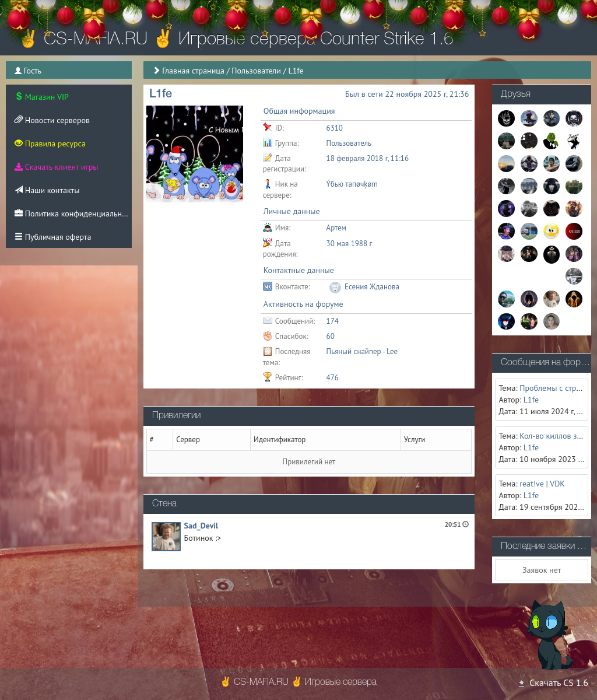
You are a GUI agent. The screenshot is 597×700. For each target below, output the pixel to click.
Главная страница (193, 71)
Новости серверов (52, 120)
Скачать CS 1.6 (553, 682)
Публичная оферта (53, 237)
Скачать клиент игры (56, 167)
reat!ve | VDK (542, 484)
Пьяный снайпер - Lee (362, 351)
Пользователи (256, 71)
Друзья (516, 94)
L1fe (531, 400)
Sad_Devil (201, 526)
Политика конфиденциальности (73, 213)
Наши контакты (47, 190)
